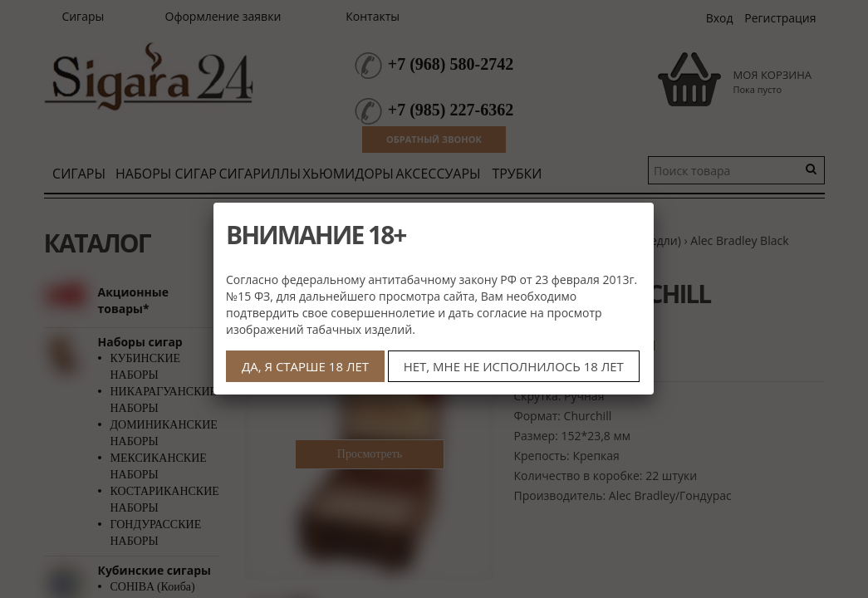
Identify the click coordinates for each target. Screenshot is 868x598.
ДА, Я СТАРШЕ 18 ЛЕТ (305, 366)
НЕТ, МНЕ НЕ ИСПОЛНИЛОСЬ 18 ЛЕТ (514, 366)
